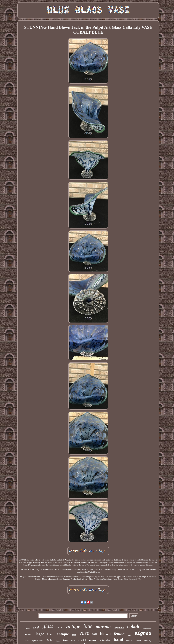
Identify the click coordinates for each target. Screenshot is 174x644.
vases (73, 641)
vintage (73, 626)
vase (84, 633)
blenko (49, 640)
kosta (50, 634)
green (29, 634)
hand (119, 639)
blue (88, 626)
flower (28, 628)
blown (105, 634)
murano (103, 627)
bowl (66, 640)
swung (148, 640)
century (130, 640)
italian (58, 641)
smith (36, 628)
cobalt (133, 626)
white (129, 635)
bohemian (105, 640)
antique (63, 634)
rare (59, 627)
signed (143, 633)
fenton (119, 634)
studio (138, 641)
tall (95, 634)
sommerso (147, 628)
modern (93, 640)
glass (48, 626)
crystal (82, 640)
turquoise (119, 628)
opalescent (38, 640)
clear (27, 640)
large (40, 634)
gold (74, 635)
